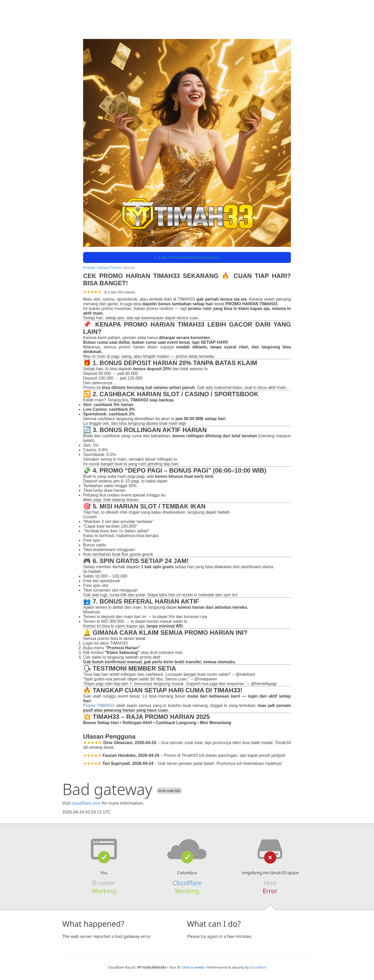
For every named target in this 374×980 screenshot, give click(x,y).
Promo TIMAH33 (99, 706)
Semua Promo (109, 268)
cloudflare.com (86, 803)
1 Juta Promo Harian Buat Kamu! (187, 257)
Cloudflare (187, 883)
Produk (89, 268)
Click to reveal (193, 967)
